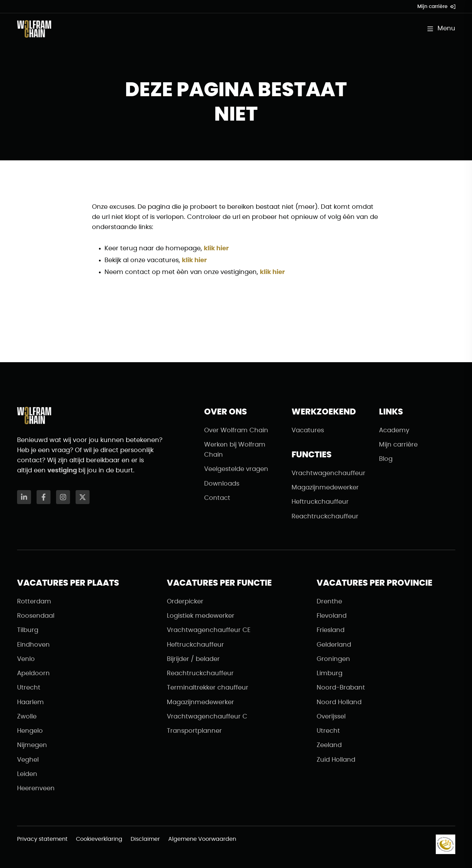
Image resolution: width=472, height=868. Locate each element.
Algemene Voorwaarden (202, 839)
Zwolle (27, 717)
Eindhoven (33, 645)
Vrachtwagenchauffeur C (207, 717)
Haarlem (30, 702)
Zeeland (329, 745)
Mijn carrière (436, 7)
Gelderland (334, 645)
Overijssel (331, 717)
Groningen (333, 659)
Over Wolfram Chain (236, 431)
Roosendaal (36, 616)
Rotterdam (34, 602)
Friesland (331, 630)
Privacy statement (42, 839)
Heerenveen (36, 789)
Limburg (330, 673)
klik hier (216, 249)
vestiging (63, 471)
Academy (394, 431)
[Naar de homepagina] (34, 29)
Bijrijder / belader (193, 659)
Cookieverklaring (99, 839)
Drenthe (329, 602)
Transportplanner (194, 731)
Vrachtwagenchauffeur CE (209, 630)
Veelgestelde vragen (236, 469)
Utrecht (29, 688)
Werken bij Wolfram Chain (235, 450)
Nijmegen (32, 745)
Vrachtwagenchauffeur (328, 473)
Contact (217, 498)
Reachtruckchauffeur (325, 517)
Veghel (28, 760)
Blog (386, 459)
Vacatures (308, 431)
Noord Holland (339, 702)
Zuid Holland (336, 760)
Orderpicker (185, 602)
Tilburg (28, 630)
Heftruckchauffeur (320, 502)
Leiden (27, 774)
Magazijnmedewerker (325, 488)
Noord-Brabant (341, 688)
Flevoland (332, 616)
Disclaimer (145, 839)
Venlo (26, 659)
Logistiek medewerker (201, 616)
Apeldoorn (33, 673)
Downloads (222, 484)
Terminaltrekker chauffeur (208, 688)
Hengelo (30, 731)
